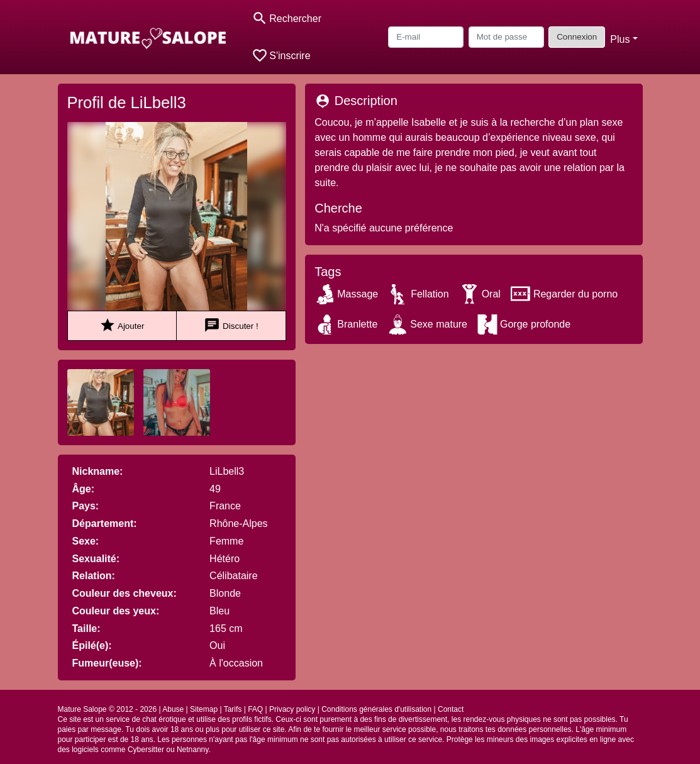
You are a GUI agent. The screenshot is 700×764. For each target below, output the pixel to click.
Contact (451, 709)
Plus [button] (620, 39)
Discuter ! (231, 325)
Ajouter (122, 325)
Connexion (577, 37)
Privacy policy (292, 709)
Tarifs (233, 709)
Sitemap (204, 709)
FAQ (255, 709)
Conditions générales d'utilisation (376, 709)
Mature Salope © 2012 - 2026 (108, 709)
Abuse (173, 709)
